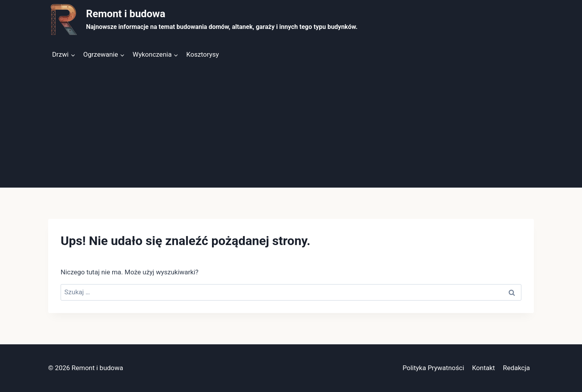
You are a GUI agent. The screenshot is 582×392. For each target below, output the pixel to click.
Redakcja (516, 368)
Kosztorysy (202, 54)
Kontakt (484, 368)
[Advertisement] (291, 129)
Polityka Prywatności (433, 368)
